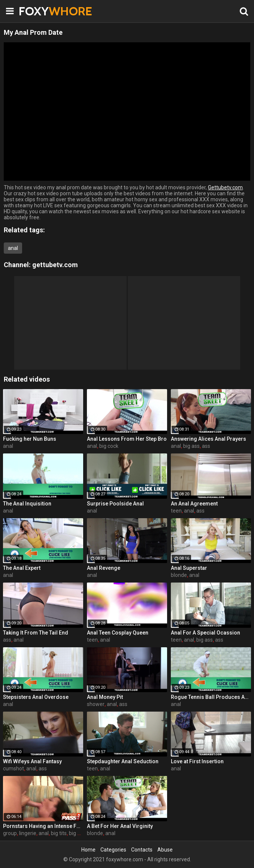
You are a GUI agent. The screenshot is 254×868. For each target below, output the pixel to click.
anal (13, 248)
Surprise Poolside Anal (115, 504)
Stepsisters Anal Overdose (36, 697)
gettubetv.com (55, 265)
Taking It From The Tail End (36, 633)
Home (88, 850)
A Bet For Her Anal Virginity (120, 826)
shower (96, 704)
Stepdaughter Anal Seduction (123, 761)
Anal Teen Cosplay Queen (118, 633)
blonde (179, 575)
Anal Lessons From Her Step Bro (127, 439)
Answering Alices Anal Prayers (208, 439)
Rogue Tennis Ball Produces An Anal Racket (211, 697)
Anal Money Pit (105, 697)
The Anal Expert (22, 568)
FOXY (37, 11)
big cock (109, 446)
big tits (59, 833)
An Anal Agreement (194, 504)
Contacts (142, 850)
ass (206, 446)
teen (176, 511)
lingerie (28, 833)
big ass (191, 446)
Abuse (165, 850)
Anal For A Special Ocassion (205, 633)
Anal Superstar (189, 568)
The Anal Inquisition (27, 504)
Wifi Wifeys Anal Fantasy (32, 761)
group (10, 833)
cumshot (13, 768)
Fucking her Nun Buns (30, 439)
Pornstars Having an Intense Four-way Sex (43, 826)
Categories (113, 850)
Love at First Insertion (197, 761)
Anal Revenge (104, 568)
